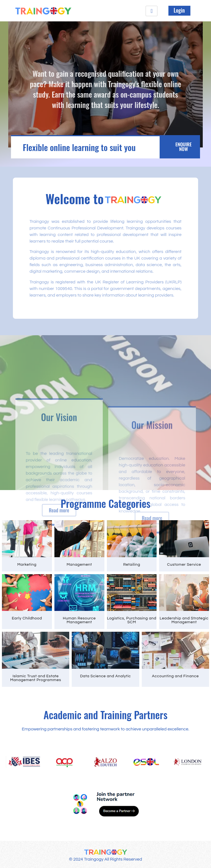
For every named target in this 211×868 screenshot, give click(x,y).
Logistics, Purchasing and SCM (132, 618)
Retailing (132, 563)
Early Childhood (27, 616)
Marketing (27, 563)
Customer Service (184, 563)
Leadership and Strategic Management (184, 618)
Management (79, 563)
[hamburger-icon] (152, 11)
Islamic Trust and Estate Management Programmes (36, 675)
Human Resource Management (79, 618)
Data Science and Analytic (105, 673)
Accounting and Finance (175, 673)
